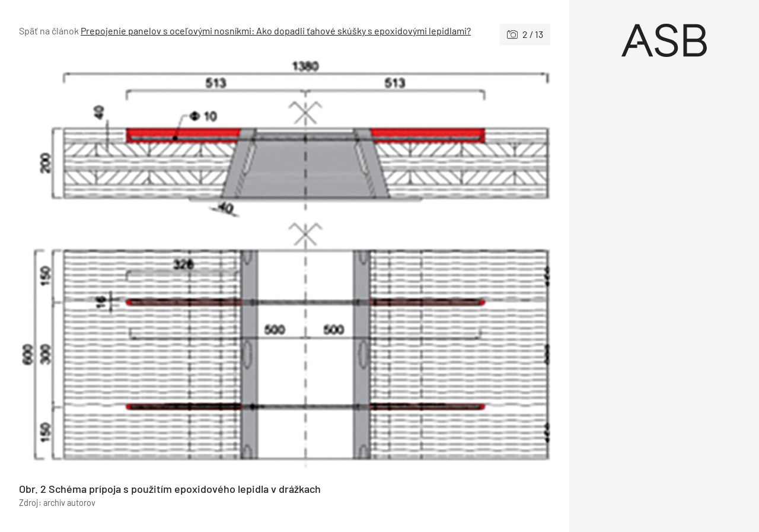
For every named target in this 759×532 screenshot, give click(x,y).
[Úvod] (664, 40)
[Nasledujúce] (417, 264)
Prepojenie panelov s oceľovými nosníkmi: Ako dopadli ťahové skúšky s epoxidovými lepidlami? (276, 31)
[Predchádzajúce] (152, 264)
